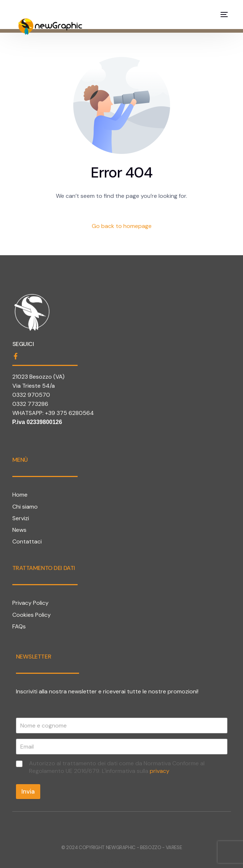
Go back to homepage (122, 226)
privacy (160, 771)
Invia (28, 791)
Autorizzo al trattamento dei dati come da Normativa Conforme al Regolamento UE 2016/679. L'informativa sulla (117, 767)
